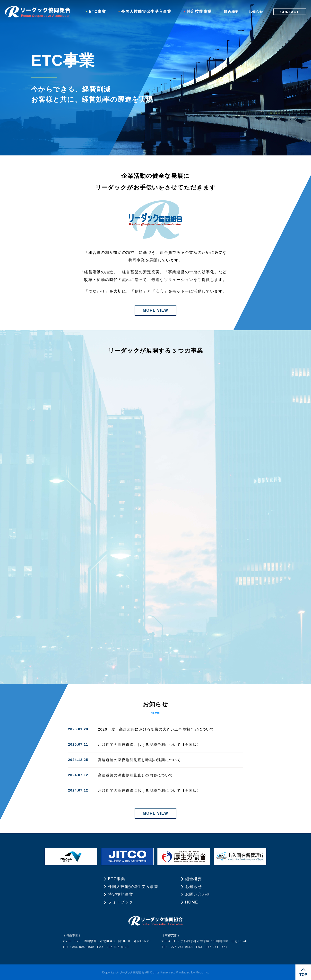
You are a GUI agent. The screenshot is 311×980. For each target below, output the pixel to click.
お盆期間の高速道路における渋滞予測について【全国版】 (149, 745)
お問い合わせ (198, 894)
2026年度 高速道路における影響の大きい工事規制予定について (156, 729)
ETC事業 (97, 12)
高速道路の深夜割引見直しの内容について (135, 775)
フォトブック (121, 902)
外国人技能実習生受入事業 (146, 12)
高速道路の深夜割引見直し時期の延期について (139, 760)
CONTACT (290, 12)
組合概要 (231, 12)
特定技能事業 (199, 12)
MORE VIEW (156, 310)
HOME (192, 902)
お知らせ (256, 12)
